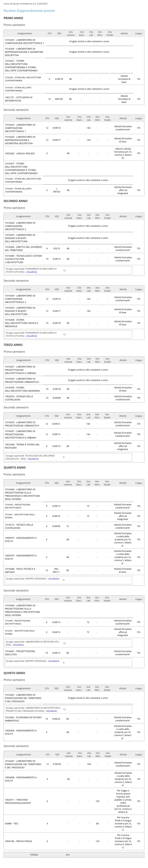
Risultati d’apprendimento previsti (29, 11)
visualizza (32, 272)
